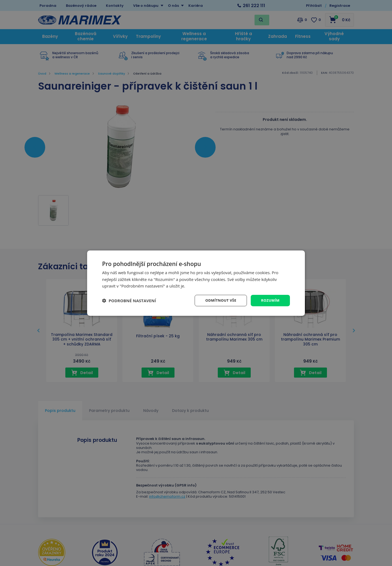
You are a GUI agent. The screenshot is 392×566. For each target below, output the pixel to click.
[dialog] (196, 283)
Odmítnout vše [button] (218, 300)
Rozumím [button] (270, 300)
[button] (129, 301)
